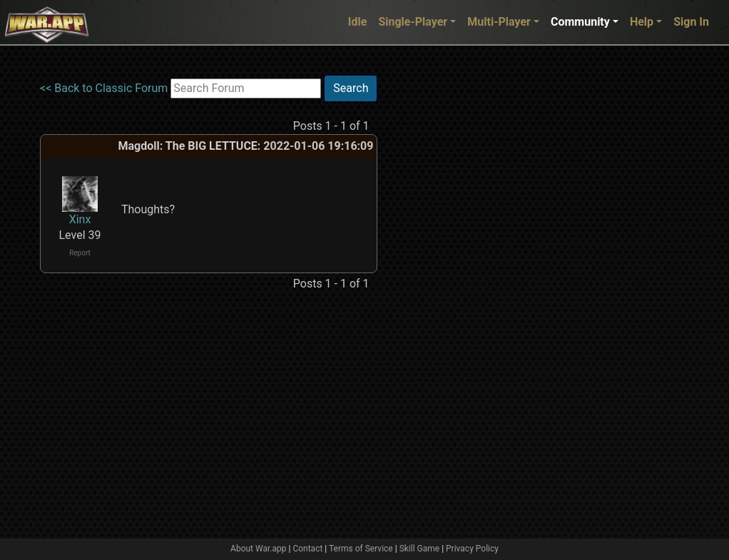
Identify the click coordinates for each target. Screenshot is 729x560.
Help (642, 22)
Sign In (691, 22)
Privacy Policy (472, 549)
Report (80, 253)
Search (351, 88)
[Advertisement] (436, 289)
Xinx (80, 219)
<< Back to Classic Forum (104, 88)
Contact (307, 549)
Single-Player (413, 22)
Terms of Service (361, 549)
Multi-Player (499, 22)
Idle (358, 22)
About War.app (258, 549)
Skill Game (420, 549)
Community (580, 22)
